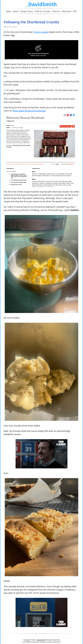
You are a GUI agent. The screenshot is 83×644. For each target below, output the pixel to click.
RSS (75, 11)
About (16, 11)
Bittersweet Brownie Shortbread (29, 111)
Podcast (56, 11)
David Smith (41, 640)
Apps (9, 11)
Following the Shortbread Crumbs (32, 22)
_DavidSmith (41, 4)
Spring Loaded (41, 32)
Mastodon (67, 11)
